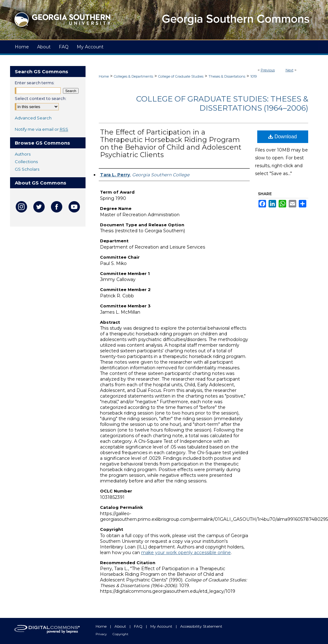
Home (104, 76)
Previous (268, 70)
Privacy (102, 634)
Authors (23, 154)
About (121, 626)
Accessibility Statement (201, 626)
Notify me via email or (42, 129)
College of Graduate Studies (181, 76)
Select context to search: (41, 98)
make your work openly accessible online (186, 553)
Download (283, 137)
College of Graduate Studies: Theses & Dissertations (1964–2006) (222, 103)
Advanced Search (33, 118)
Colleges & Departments (133, 76)
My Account (162, 626)
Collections (26, 162)
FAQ (139, 626)
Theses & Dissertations (227, 76)
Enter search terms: (35, 83)
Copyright (120, 634)
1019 (253, 76)
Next (289, 70)
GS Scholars (27, 169)
